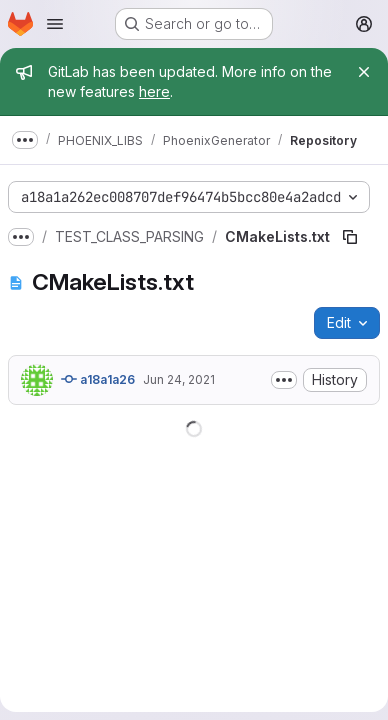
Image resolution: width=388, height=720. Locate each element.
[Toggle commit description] (284, 380)
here (154, 91)
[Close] (364, 72)
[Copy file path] (350, 237)
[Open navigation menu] (55, 24)
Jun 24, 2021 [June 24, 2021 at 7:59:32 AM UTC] (179, 379)
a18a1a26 (98, 379)
